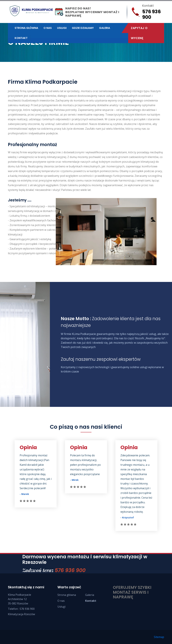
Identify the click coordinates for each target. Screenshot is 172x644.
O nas (61, 601)
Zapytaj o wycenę (139, 33)
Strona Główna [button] (26, 28)
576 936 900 (70, 570)
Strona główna (67, 595)
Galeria (105, 28)
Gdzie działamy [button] (83, 28)
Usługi (61, 607)
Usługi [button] (62, 28)
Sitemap (159, 637)
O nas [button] (48, 28)
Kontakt (21, 38)
